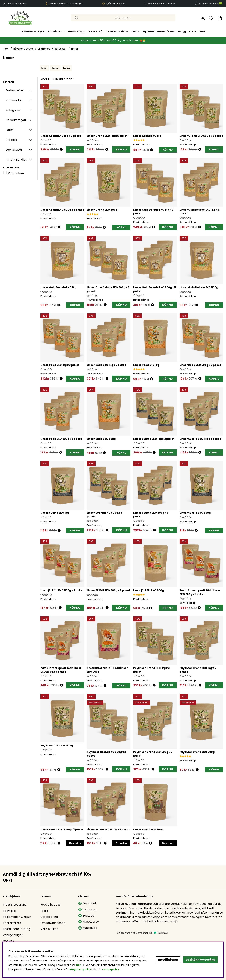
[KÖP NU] (168, 150)
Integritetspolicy (80, 970)
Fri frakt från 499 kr (16, 4)
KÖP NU (75, 149)
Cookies (8, 941)
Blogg (182, 31)
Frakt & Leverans (15, 905)
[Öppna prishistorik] (61, 149)
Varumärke (14, 100)
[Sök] (123, 18)
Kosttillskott (56, 31)
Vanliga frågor (13, 935)
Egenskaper (14, 150)
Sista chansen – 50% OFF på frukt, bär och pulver (110, 40)
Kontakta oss (12, 923)
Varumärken (166, 31)
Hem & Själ (96, 31)
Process (11, 140)
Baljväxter (60, 49)
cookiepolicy (111, 970)
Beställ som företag (17, 929)
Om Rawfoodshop (53, 923)
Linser (75, 49)
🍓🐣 (142, 40)
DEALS (135, 31)
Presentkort (197, 31)
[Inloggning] (203, 18)
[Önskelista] (211, 18)
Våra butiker (49, 929)
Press (44, 911)
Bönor (55, 68)
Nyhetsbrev (89, 922)
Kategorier (13, 110)
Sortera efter (15, 90)
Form (9, 130)
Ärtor (44, 68)
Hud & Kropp (77, 31)
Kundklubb (88, 928)
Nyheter (149, 31)
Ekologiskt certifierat (210, 4)
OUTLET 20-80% (117, 31)
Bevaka (75, 843)
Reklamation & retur (17, 917)
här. (79, 965)
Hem (6, 49)
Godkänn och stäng (200, 960)
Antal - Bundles (16, 160)
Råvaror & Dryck (33, 31)
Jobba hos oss (50, 905)
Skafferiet (44, 49)
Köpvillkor (10, 911)
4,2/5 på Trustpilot (115, 4)
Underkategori (16, 120)
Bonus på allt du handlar (161, 4)
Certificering (49, 917)
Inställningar (168, 960)
